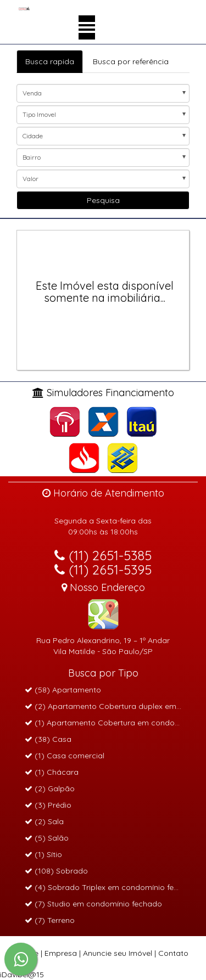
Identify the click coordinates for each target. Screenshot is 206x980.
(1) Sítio (43, 854)
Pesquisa (103, 200)
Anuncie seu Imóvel (118, 953)
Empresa (61, 953)
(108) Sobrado (56, 871)
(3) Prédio (48, 805)
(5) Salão (47, 838)
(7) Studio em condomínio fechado (93, 904)
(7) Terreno (50, 920)
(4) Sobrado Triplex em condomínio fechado (111, 887)
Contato (173, 953)
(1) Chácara (52, 772)
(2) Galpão (50, 788)
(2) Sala (44, 821)
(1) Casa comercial (65, 756)
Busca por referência (131, 61)
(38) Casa (48, 739)
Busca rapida (50, 61)
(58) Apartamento (63, 690)
